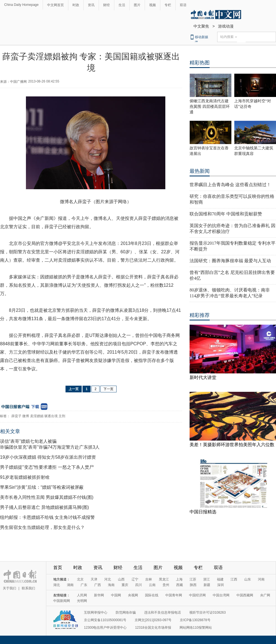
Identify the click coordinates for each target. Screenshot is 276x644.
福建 (220, 579)
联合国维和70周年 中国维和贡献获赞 (226, 214)
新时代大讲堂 (203, 377)
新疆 (207, 585)
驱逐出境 (51, 416)
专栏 (168, 5)
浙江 (207, 579)
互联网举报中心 (96, 613)
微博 (26, 416)
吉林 (149, 579)
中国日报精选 (203, 512)
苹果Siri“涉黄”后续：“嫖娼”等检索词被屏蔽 (42, 487)
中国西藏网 (245, 595)
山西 (121, 579)
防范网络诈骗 (126, 613)
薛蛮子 (16, 416)
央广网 (265, 595)
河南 (261, 579)
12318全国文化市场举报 (153, 628)
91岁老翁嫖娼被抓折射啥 (25, 477)
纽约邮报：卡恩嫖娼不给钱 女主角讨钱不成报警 (47, 517)
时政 (76, 5)
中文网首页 (55, 5)
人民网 (82, 595)
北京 (80, 579)
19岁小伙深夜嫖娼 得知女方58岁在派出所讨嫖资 (48, 457)
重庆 (125, 585)
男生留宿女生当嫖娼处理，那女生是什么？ (42, 527)
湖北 (57, 585)
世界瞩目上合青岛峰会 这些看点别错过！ (230, 185)
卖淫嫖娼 (37, 416)
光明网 (82, 601)
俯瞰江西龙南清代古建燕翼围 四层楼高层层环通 (210, 107)
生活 (122, 5)
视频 (152, 5)
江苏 (193, 579)
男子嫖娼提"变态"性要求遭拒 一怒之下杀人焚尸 (47, 467)
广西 (98, 585)
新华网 (99, 595)
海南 (111, 585)
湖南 (70, 585)
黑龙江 (164, 579)
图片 (137, 5)
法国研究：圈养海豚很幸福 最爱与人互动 (230, 261)
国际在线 (152, 595)
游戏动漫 (226, 26)
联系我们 (28, 588)
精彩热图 (200, 63)
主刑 (62, 416)
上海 (179, 579)
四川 (139, 585)
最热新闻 (200, 171)
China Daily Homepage (21, 5)
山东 (248, 579)
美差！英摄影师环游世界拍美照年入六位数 (232, 445)
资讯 (91, 5)
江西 (234, 579)
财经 (106, 5)
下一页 (108, 389)
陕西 (193, 585)
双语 (183, 5)
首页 (58, 568)
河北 (108, 579)
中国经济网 (197, 595)
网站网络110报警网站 (196, 628)
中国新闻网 (62, 601)
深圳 (221, 585)
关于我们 (9, 588)
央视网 (133, 595)
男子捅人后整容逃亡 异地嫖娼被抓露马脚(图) (44, 507)
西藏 (180, 585)
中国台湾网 (221, 595)
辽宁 (135, 579)
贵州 (166, 585)
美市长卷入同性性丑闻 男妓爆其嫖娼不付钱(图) (47, 497)
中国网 (116, 595)
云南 (152, 585)
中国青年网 (174, 595)
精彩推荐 (200, 315)
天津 (94, 579)
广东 (84, 585)
